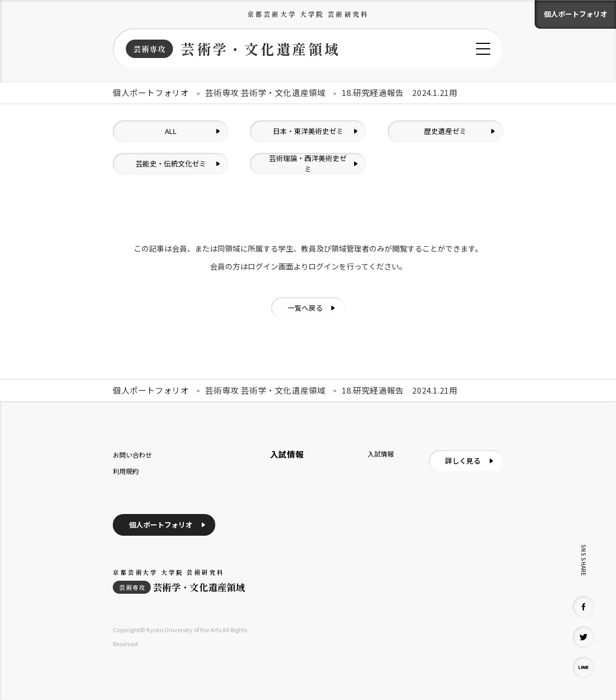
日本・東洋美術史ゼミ (308, 131)
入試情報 (381, 454)
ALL (171, 131)
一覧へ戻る (305, 308)
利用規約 (126, 471)
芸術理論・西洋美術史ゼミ (308, 163)
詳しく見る (463, 461)
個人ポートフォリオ (576, 14)
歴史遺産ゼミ (445, 131)
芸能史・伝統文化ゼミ (171, 163)
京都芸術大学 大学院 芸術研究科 (308, 14)
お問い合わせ (132, 455)
